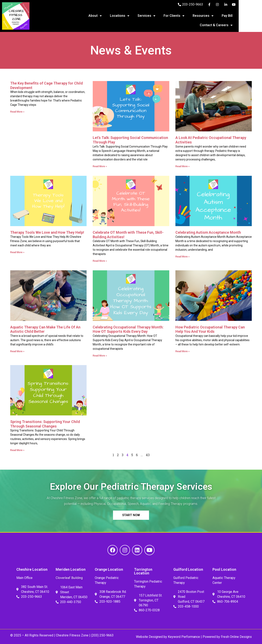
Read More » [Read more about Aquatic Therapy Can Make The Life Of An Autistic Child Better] (17, 351)
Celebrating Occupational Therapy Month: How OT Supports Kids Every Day (128, 329)
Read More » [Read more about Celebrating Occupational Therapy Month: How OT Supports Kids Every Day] (100, 356)
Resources (218, 16)
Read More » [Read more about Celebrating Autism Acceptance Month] (182, 257)
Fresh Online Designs (236, 637)
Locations (135, 16)
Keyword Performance (184, 637)
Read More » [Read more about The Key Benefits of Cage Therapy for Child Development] (17, 112)
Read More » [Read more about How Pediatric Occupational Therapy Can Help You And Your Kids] (182, 351)
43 (148, 455)
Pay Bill (242, 16)
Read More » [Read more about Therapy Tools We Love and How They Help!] (17, 252)
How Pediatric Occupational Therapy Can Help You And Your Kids (210, 329)
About (110, 16)
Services (162, 16)
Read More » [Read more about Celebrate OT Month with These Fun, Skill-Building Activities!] (100, 261)
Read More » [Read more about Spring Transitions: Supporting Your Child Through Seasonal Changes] (17, 450)
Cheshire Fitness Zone (72, 635)
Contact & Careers (231, 25)
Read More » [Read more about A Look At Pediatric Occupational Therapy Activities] (182, 166)
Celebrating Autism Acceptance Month (208, 232)
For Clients (189, 16)
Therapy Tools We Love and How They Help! (47, 232)
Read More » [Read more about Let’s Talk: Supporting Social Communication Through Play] (100, 166)
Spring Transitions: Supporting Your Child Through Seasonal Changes (45, 424)
